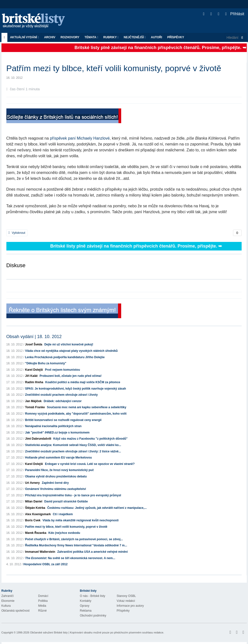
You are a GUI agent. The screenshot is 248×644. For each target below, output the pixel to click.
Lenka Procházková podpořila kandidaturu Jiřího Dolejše (65, 357)
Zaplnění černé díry (55, 483)
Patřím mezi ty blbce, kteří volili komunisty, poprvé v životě (66, 527)
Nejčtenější (135, 37)
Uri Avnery (32, 483)
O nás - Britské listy (93, 596)
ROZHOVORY (70, 37)
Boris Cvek (33, 520)
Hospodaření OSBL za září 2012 (46, 564)
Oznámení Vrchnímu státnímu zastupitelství (55, 489)
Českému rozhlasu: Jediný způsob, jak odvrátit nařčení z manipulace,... (97, 508)
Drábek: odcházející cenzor (63, 401)
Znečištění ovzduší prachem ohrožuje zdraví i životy (61, 395)
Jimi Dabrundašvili (38, 439)
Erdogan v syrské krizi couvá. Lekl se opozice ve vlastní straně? (90, 464)
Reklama (86, 611)
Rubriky (111, 37)
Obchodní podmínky (93, 616)
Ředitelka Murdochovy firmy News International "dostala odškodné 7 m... (76, 545)
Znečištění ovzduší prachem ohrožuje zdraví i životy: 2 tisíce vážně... (73, 451)
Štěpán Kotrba (35, 508)
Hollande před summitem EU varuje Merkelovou (58, 458)
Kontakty (86, 601)
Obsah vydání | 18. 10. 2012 (34, 337)
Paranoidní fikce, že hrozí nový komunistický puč (59, 470)
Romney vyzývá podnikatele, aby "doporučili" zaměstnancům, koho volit (76, 414)
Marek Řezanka (36, 533)
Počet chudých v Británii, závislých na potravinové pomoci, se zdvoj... (74, 539)
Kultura (6, 606)
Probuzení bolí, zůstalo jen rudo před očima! (71, 376)
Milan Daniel (34, 501)
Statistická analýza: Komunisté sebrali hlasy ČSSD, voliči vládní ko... (73, 445)
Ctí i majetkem (63, 514)
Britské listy (36, 21)
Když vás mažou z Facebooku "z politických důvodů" (90, 439)
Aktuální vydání (25, 37)
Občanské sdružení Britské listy (49, 632)
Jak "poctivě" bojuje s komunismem (57, 433)
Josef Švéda (34, 344)
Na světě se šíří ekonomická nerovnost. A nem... (70, 558)
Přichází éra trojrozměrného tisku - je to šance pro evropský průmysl (73, 495)
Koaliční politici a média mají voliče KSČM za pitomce (83, 382)
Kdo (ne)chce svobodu (64, 533)
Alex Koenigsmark (38, 514)
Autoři (157, 37)
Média (42, 606)
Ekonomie (8, 601)
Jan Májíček (33, 401)
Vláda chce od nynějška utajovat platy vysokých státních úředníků (71, 351)
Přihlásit (235, 14)
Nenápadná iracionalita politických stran (53, 426)
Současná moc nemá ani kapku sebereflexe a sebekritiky (87, 407)
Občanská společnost (16, 611)
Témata (91, 37)
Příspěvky (176, 37)
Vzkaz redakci (126, 601)
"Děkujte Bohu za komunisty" (46, 363)
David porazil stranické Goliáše (66, 501)
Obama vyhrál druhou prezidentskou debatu (56, 476)
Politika (43, 601)
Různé (43, 611)
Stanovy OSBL (126, 596)
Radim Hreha (34, 382)
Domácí (43, 596)
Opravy (85, 606)
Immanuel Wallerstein (40, 552)
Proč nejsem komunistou (62, 370)
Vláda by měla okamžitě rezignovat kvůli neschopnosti (80, 520)
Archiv (50, 37)
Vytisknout (17, 233)
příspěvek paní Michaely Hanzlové (80, 138)
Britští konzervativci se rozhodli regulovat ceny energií (63, 420)
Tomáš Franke (35, 407)
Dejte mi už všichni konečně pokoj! (69, 344)
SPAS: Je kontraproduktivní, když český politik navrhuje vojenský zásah (75, 389)
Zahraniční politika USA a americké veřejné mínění (93, 552)
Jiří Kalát (31, 376)
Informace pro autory (130, 606)
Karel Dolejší (34, 370)
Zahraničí (8, 596)
